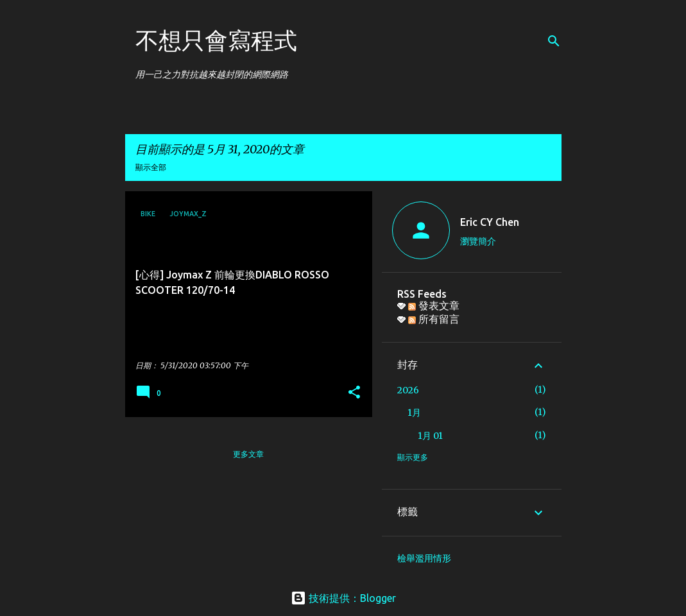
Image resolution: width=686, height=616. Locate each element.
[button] (354, 393)
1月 (414, 413)
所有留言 (434, 319)
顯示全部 (151, 167)
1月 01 (430, 436)
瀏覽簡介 (478, 241)
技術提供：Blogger (343, 598)
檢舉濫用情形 (424, 558)
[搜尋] (554, 41)
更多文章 (248, 454)
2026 (408, 390)
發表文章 (434, 305)
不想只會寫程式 (216, 40)
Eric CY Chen (490, 222)
